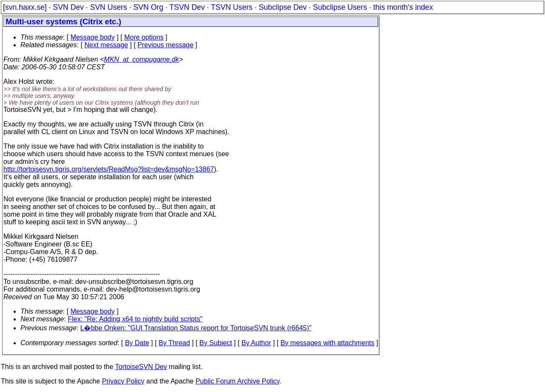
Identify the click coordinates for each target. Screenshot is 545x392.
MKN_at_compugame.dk (141, 59)
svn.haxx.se (25, 7)
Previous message (166, 45)
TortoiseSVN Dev (141, 367)
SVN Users (108, 7)
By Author (256, 343)
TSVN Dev (187, 7)
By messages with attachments (328, 343)
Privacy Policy (123, 381)
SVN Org (148, 7)
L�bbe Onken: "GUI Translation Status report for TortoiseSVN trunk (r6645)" (196, 328)
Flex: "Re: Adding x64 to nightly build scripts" (135, 319)
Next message (106, 45)
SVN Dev (68, 7)
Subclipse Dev (283, 7)
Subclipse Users (340, 7)
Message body (92, 37)
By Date (137, 343)
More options (144, 37)
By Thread (175, 343)
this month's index (403, 7)
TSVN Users (232, 7)
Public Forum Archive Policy (237, 381)
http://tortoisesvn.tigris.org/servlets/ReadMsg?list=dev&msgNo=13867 (109, 169)
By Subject (215, 343)
